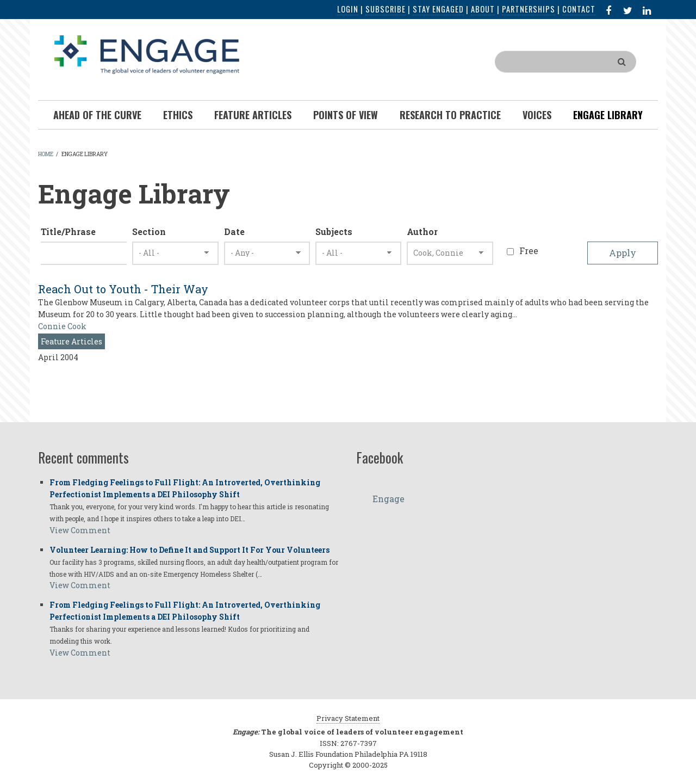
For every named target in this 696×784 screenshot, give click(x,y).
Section (149, 232)
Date (234, 232)
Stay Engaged (438, 9)
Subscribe (386, 9)
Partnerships (529, 9)
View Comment (80, 530)
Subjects (334, 232)
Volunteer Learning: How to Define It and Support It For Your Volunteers (189, 550)
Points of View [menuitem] (346, 115)
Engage (389, 499)
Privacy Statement (348, 718)
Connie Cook (62, 326)
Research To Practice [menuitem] (450, 115)
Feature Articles (72, 341)
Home (46, 154)
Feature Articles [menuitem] (253, 115)
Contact (579, 9)
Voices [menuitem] (537, 115)
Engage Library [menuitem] (608, 115)
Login (348, 9)
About (483, 9)
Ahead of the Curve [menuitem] (97, 115)
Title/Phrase (68, 232)
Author (422, 232)
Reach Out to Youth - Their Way (123, 289)
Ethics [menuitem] (178, 115)
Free (529, 251)
